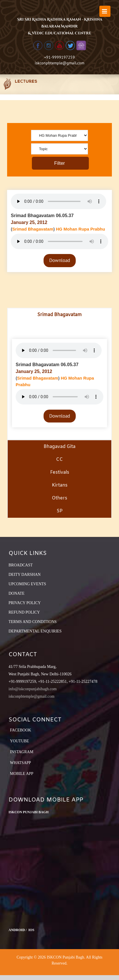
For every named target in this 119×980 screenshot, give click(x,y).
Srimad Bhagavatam (33, 229)
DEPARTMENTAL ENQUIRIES (35, 631)
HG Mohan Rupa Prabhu (80, 229)
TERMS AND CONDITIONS (33, 622)
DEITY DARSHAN (25, 575)
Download (60, 260)
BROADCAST (21, 565)
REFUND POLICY (24, 612)
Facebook (20, 730)
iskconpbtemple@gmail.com (59, 63)
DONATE (17, 593)
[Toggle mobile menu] (105, 11)
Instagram (22, 752)
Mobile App (22, 774)
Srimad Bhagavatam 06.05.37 (42, 216)
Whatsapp (20, 763)
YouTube (20, 741)
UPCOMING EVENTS (27, 584)
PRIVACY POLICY (25, 603)
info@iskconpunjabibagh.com (33, 689)
